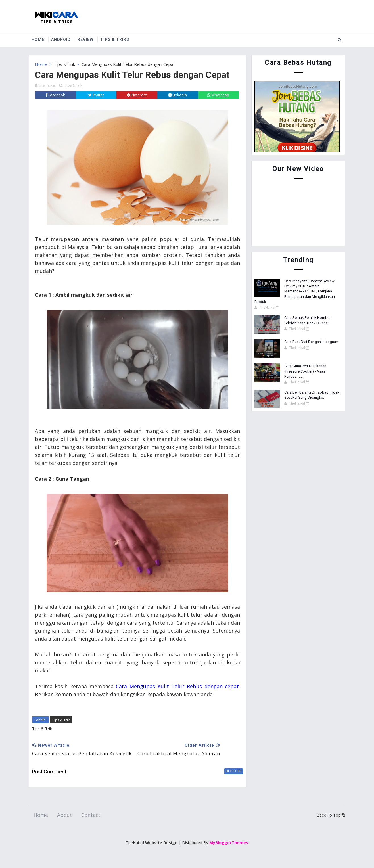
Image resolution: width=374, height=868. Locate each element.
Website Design (161, 851)
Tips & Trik (64, 64)
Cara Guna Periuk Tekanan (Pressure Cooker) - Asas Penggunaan (305, 371)
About (65, 823)
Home (39, 39)
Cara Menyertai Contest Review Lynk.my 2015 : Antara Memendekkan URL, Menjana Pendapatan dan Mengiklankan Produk (295, 291)
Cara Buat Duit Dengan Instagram (311, 342)
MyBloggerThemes (229, 851)
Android (62, 39)
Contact (91, 823)
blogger (230, 779)
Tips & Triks (116, 39)
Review (86, 39)
